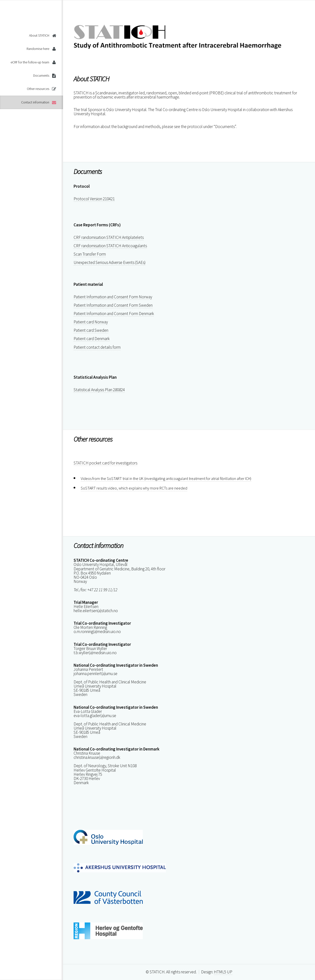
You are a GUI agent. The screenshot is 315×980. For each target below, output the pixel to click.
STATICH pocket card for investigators (105, 463)
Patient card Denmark (92, 339)
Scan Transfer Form (90, 254)
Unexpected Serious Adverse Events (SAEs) (110, 262)
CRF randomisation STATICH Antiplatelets (109, 237)
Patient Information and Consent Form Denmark (114, 314)
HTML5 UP (223, 972)
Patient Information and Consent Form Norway (113, 297)
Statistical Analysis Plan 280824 (99, 390)
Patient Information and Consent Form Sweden (113, 305)
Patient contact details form (97, 347)
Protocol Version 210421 (94, 199)
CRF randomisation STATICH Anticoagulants (110, 246)
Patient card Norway (91, 322)
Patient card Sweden (91, 330)
